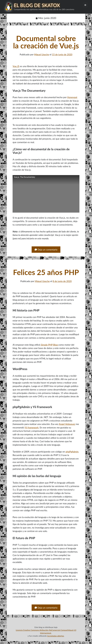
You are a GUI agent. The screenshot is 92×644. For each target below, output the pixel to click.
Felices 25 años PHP (46, 272)
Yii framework (32, 428)
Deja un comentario (46, 250)
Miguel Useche (42, 54)
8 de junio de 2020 (62, 281)
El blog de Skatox (37, 5)
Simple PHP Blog (49, 345)
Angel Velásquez (67, 424)
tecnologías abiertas (56, 636)
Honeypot (72, 97)
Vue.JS (16, 66)
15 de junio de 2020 (62, 54)
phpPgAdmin (72, 452)
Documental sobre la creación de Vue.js (46, 42)
